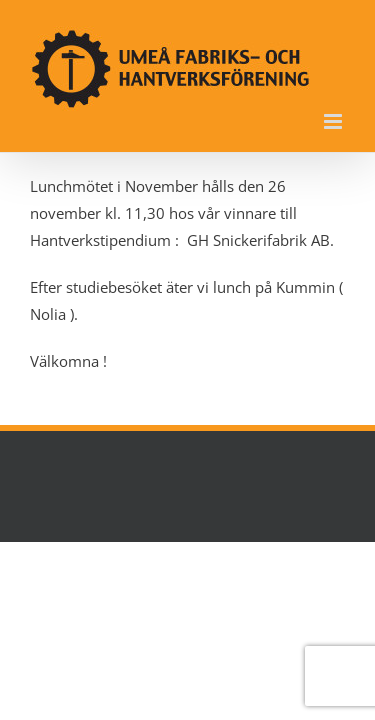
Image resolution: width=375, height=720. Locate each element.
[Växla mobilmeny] (334, 121)
